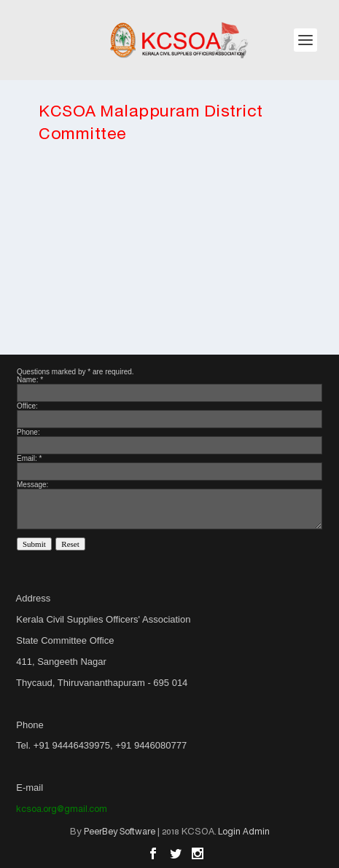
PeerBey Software (120, 832)
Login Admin (244, 832)
